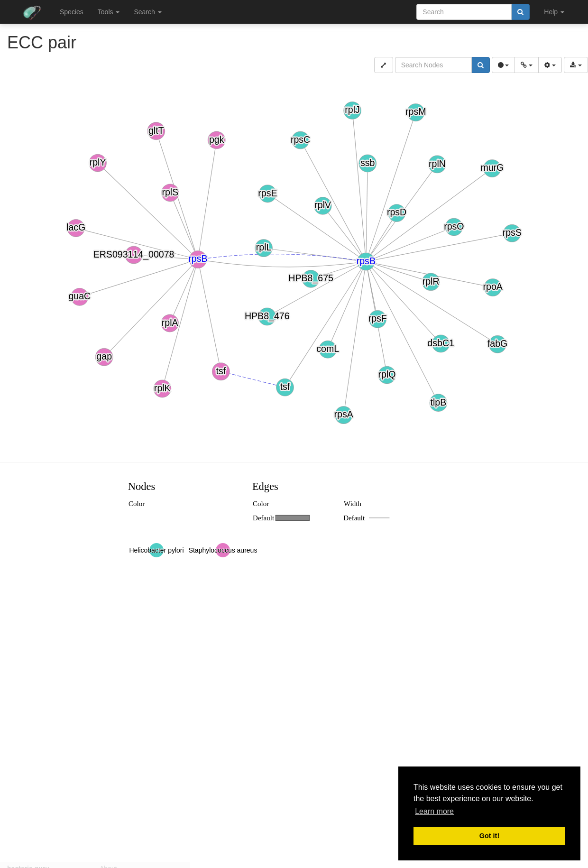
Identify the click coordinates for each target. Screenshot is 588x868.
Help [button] (554, 12)
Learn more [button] (434, 811)
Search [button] (147, 12)
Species (72, 12)
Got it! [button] (489, 836)
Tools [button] (109, 12)
